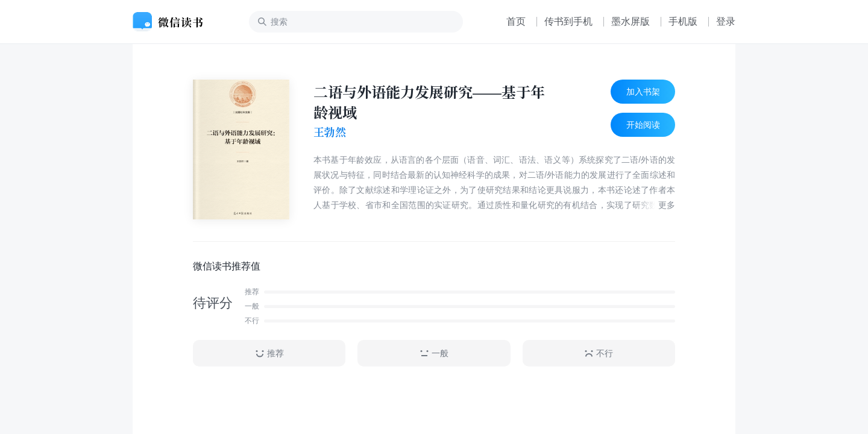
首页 (516, 21)
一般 (434, 354)
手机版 (683, 21)
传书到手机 (568, 21)
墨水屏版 (631, 21)
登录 (726, 21)
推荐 (269, 354)
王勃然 (330, 132)
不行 (599, 354)
